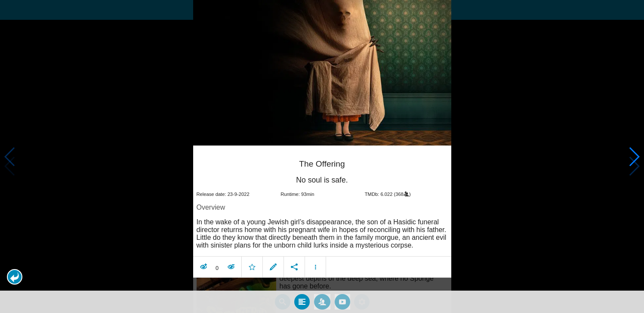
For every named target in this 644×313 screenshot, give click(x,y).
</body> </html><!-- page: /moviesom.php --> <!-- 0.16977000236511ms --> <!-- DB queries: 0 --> (322, 156)
